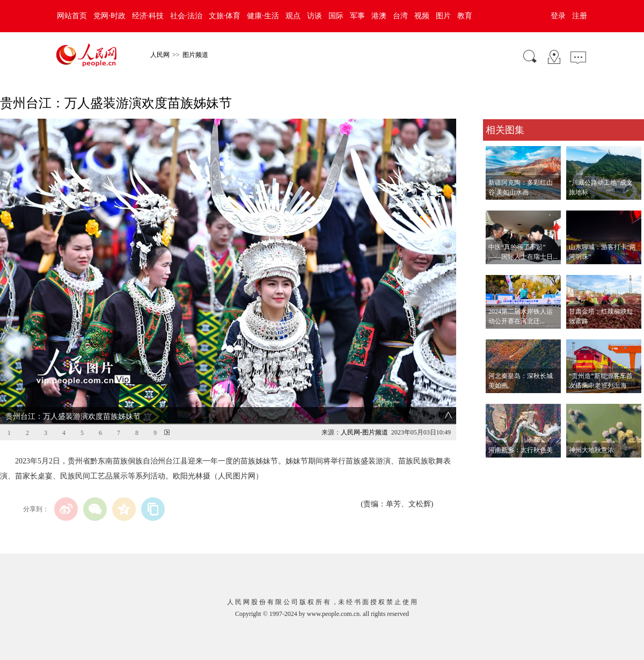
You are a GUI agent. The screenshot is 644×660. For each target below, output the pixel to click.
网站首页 (72, 16)
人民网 (160, 55)
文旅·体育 (225, 16)
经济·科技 (148, 16)
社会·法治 (186, 16)
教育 (465, 16)
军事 (357, 16)
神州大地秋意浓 (591, 450)
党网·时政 (109, 16)
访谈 (314, 16)
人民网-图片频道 (364, 432)
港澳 (379, 16)
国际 (336, 16)
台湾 (400, 16)
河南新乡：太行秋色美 (521, 450)
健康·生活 (263, 16)
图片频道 (195, 55)
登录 (558, 16)
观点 (293, 16)
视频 (422, 16)
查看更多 (498, 469)
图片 (443, 16)
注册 (580, 16)
